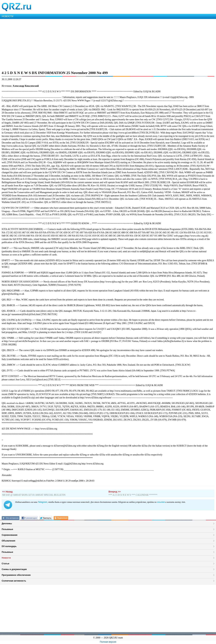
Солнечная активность (14, 581)
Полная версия (108, 642)
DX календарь (9, 546)
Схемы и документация (14, 569)
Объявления (8, 541)
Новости (6, 558)
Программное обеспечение (16, 575)
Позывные (7, 529)
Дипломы (7, 523)
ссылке (161, 502)
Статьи (5, 563)
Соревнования (10, 535)
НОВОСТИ (8, 16)
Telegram (42, 502)
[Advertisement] (101, 44)
